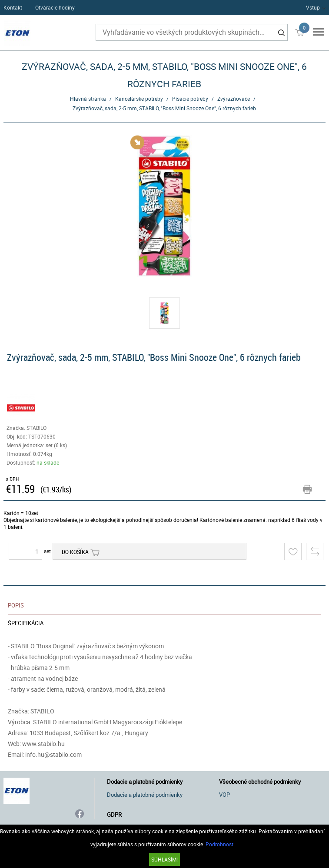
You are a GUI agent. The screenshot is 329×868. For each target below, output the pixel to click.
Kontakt (13, 7)
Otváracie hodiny (55, 7)
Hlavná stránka (88, 99)
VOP (224, 795)
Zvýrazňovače (234, 99)
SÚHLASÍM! (164, 859)
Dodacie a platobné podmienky (145, 795)
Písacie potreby (190, 99)
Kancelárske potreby (139, 99)
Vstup (313, 7)
